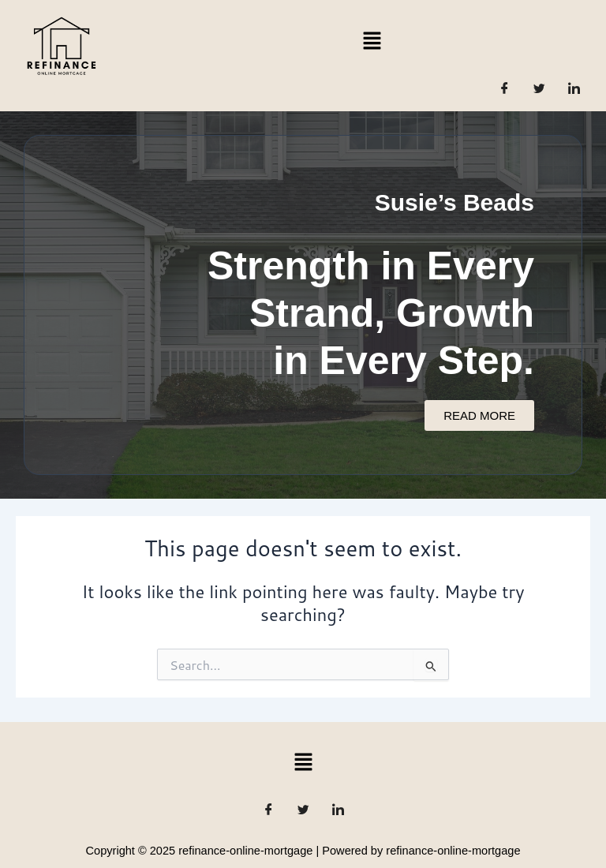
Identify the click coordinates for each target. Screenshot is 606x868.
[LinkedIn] (574, 88)
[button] (372, 40)
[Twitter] (540, 88)
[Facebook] (505, 88)
